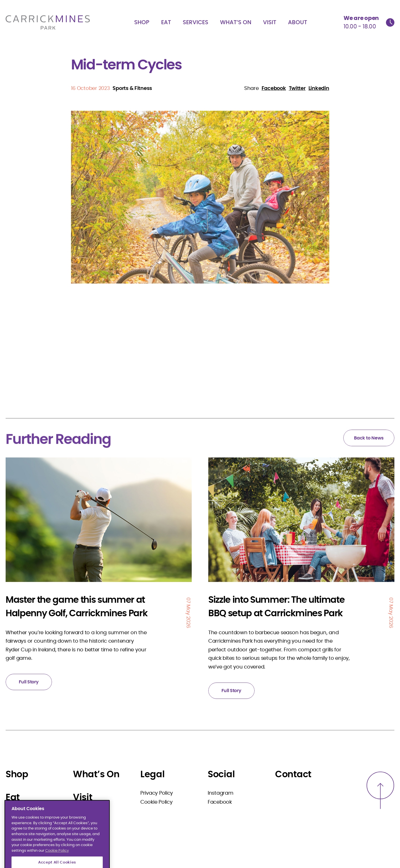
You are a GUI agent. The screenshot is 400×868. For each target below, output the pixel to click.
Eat (166, 22)
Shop (142, 22)
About (298, 22)
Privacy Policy (157, 793)
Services (196, 22)
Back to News (369, 438)
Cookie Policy (156, 802)
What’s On (236, 22)
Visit (270, 22)
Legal (153, 774)
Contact (293, 774)
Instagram (221, 793)
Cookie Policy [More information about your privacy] (57, 864)
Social (221, 774)
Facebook (220, 802)
